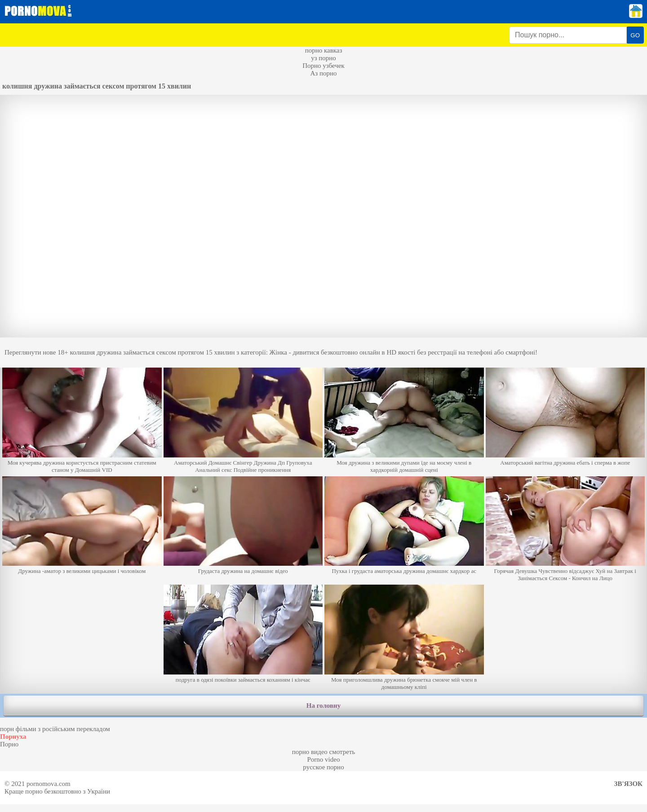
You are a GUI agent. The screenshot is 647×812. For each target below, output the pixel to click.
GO (635, 35)
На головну (323, 706)
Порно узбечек (323, 66)
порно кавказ (324, 50)
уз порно (323, 58)
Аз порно (323, 73)
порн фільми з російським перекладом (55, 729)
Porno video (324, 759)
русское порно (323, 767)
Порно (9, 744)
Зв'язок (628, 784)
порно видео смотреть (324, 752)
